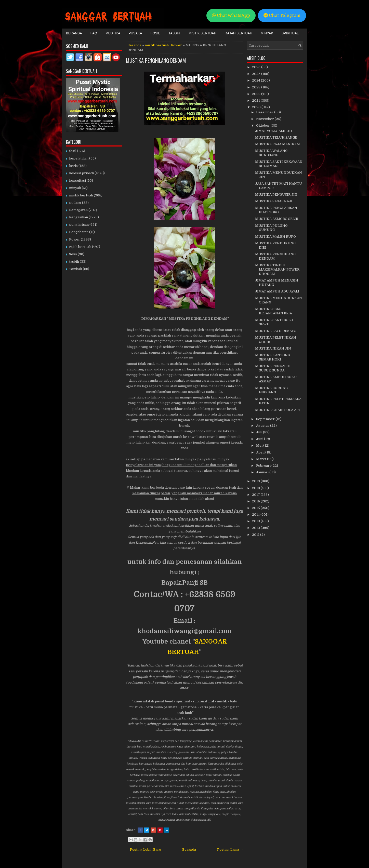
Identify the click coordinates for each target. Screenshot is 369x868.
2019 (256, 481)
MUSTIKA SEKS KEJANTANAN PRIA (274, 311)
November (265, 119)
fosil (73, 151)
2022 (257, 94)
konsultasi (77, 181)
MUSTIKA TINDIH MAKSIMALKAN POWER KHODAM (277, 269)
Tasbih (174, 33)
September (266, 419)
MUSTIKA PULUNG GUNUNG (271, 228)
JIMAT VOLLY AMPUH (274, 131)
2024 (256, 80)
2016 (256, 501)
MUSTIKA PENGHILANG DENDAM (156, 60)
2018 (256, 488)
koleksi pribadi (81, 173)
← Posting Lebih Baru (143, 850)
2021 (256, 101)
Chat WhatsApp (231, 15)
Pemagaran (78, 210)
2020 (257, 107)
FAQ (94, 33)
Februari (264, 466)
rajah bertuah (80, 247)
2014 (256, 515)
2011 (256, 535)
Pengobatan (79, 232)
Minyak (267, 33)
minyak (75, 188)
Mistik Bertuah (202, 33)
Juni (260, 439)
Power (176, 45)
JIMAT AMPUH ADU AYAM (277, 291)
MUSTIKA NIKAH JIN (273, 348)
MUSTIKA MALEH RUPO (275, 237)
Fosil (155, 33)
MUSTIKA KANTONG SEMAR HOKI (273, 357)
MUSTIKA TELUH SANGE (276, 137)
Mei (260, 445)
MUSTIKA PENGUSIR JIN (276, 195)
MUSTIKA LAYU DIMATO (276, 331)
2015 (256, 508)
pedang (75, 203)
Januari (263, 472)
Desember (265, 112)
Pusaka (135, 33)
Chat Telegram (282, 15)
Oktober (263, 125)
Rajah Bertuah (239, 33)
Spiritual (290, 33)
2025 (257, 74)
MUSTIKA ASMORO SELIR (277, 219)
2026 (257, 67)
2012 (256, 528)
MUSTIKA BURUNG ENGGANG (271, 390)
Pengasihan (78, 217)
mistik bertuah (157, 45)
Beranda (74, 33)
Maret (262, 459)
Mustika (113, 33)
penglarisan (79, 225)
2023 (257, 87)
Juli (260, 432)
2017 (256, 495)
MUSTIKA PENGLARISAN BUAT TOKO (276, 210)
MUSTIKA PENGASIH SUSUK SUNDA (273, 368)
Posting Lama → (230, 850)
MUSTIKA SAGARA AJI (274, 201)
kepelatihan (79, 158)
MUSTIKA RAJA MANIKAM (278, 144)
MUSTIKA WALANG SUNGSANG (271, 153)
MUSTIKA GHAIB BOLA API (278, 410)
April (261, 452)
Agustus (263, 426)
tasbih (74, 262)
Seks (73, 254)
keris (73, 166)
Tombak (76, 269)
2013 (256, 521)
